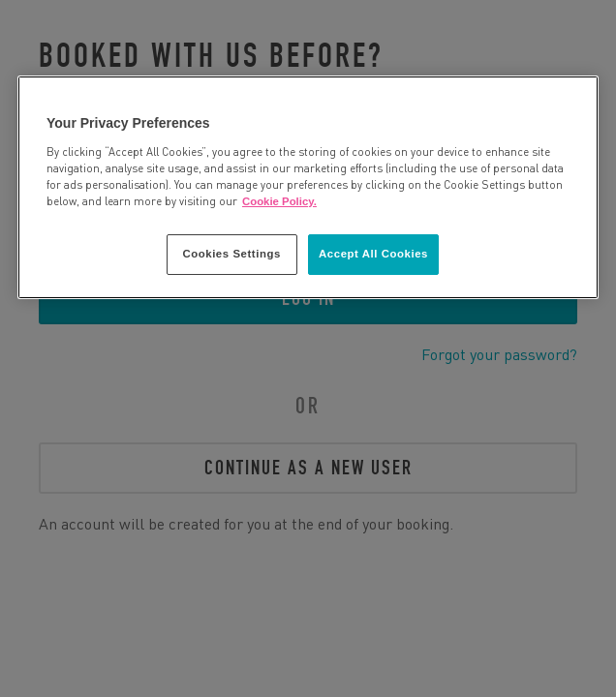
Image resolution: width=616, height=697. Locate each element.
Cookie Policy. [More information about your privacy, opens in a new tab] (279, 201)
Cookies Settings (231, 254)
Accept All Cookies (373, 254)
